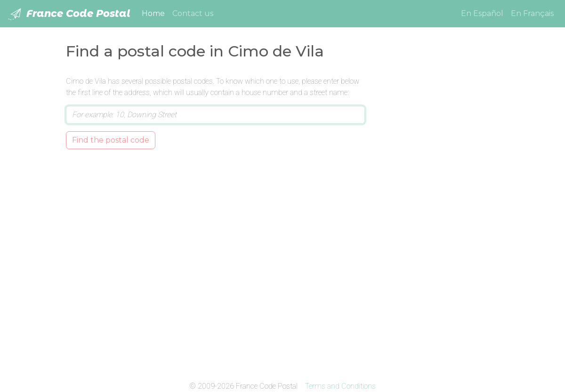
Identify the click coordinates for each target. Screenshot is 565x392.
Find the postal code (111, 140)
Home (155, 13)
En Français (532, 13)
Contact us (193, 13)
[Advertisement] (439, 217)
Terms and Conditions (340, 386)
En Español (482, 13)
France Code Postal (69, 14)
